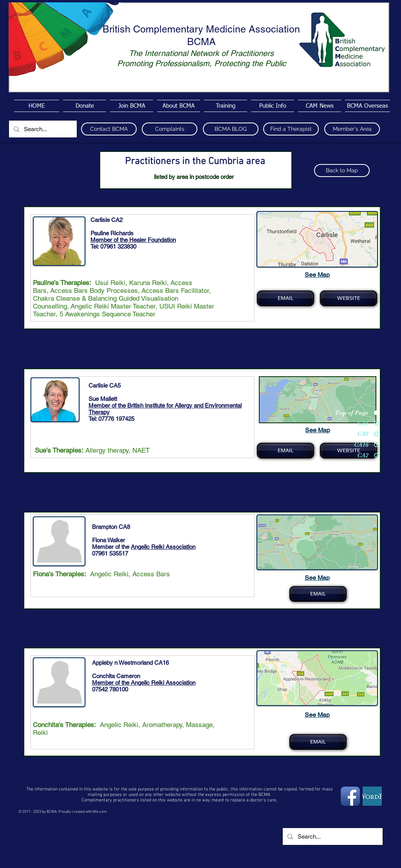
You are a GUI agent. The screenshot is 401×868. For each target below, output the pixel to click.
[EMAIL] (285, 298)
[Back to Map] (342, 171)
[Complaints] (170, 129)
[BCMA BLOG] (231, 129)
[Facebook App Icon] (350, 796)
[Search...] (42, 129)
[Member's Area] (352, 129)
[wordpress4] (372, 796)
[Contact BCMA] (109, 129)
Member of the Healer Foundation (133, 240)
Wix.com (100, 812)
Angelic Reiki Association (163, 547)
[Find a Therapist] (291, 129)
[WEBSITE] (349, 298)
